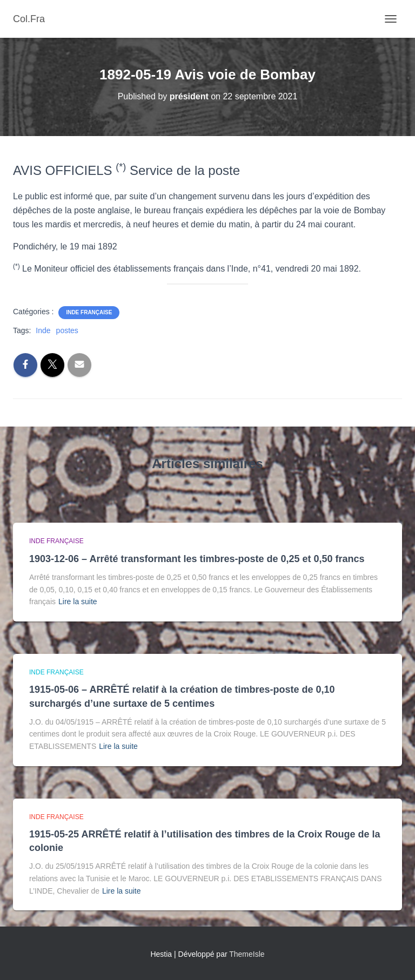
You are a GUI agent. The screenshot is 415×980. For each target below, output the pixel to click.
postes (67, 330)
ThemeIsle (247, 954)
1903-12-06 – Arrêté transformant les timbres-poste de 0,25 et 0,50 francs (197, 559)
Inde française (89, 312)
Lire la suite (78, 601)
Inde (43, 330)
